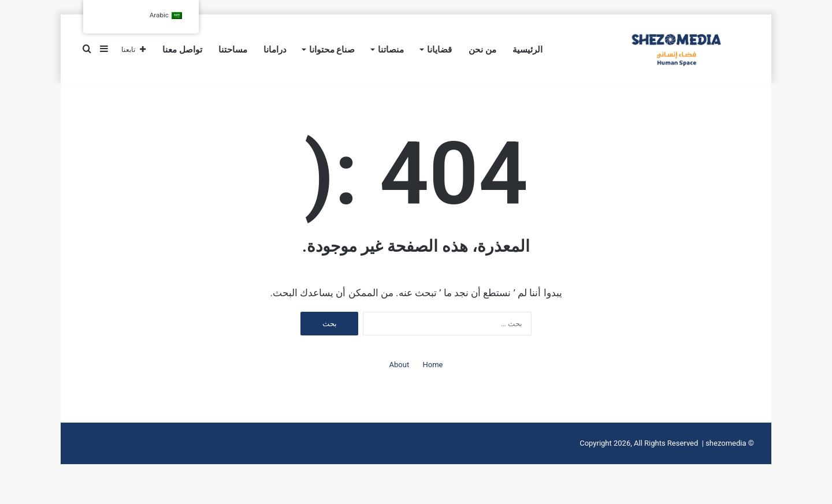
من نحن (482, 50)
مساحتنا (233, 50)
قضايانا (439, 50)
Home (432, 390)
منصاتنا (391, 50)
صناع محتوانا (332, 50)
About (400, 390)
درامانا (275, 50)
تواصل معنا (182, 50)
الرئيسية (528, 50)
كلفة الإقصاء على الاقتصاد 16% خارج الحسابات (612, 94)
